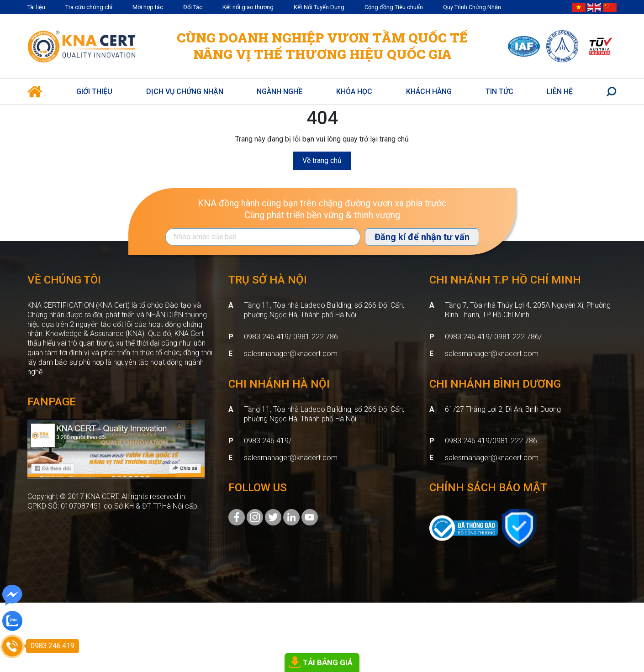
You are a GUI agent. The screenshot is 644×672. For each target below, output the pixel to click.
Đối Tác (193, 7)
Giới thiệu (94, 92)
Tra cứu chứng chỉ (89, 7)
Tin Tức (499, 92)
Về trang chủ (322, 160)
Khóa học (354, 92)
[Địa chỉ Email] (263, 237)
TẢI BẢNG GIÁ (328, 662)
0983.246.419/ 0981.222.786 (291, 337)
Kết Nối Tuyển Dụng (319, 7)
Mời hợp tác (148, 7)
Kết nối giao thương (248, 7)
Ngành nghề (280, 92)
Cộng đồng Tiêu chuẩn (394, 7)
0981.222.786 (515, 441)
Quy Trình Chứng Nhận (472, 7)
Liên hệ (560, 92)
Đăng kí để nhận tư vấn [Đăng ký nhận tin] (422, 237)
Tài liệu (36, 7)
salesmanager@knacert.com (291, 354)
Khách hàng (429, 92)
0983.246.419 (266, 441)
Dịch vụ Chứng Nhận (185, 92)
